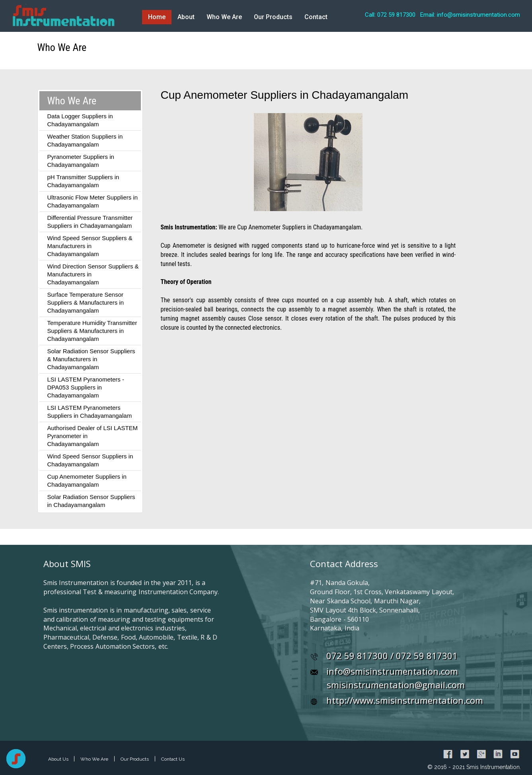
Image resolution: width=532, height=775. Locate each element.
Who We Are (224, 17)
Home (157, 17)
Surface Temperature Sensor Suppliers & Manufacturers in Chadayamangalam (86, 302)
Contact (316, 17)
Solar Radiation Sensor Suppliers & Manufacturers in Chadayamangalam (91, 359)
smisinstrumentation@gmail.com (396, 685)
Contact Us (173, 759)
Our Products (273, 17)
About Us (59, 759)
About (186, 17)
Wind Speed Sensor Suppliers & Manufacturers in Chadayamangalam (90, 246)
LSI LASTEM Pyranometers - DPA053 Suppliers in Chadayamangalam (86, 387)
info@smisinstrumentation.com (392, 671)
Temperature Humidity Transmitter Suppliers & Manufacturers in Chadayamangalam (92, 331)
